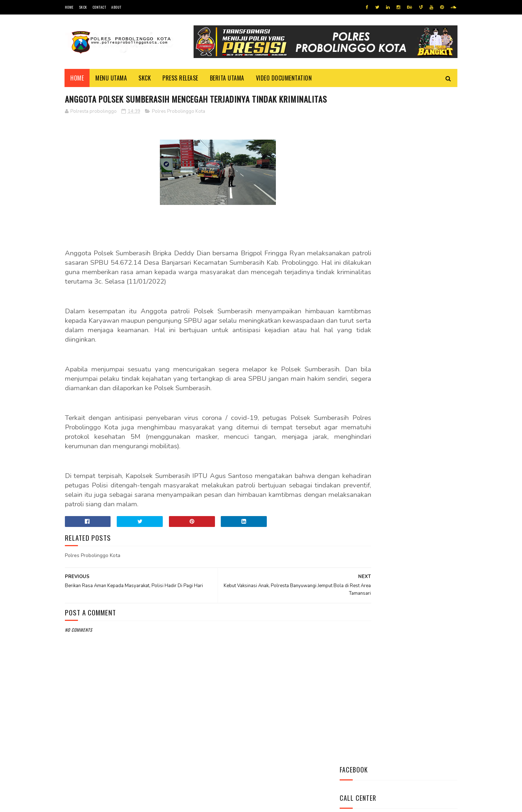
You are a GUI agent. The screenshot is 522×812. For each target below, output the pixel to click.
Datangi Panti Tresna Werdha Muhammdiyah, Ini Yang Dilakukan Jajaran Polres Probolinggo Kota (415, 327)
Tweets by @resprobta (372, 279)
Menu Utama (111, 78)
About (116, 7)
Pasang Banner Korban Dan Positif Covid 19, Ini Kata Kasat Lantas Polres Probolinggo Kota (416, 416)
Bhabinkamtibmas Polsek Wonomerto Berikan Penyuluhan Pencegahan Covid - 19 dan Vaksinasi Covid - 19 (393, 371)
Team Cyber (96, 803)
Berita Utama (227, 78)
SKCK (83, 7)
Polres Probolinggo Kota (179, 125)
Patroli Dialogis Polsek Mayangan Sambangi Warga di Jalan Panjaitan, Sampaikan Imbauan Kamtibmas (395, 460)
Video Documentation (284, 78)
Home (69, 7)
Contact (99, 7)
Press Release (181, 78)
